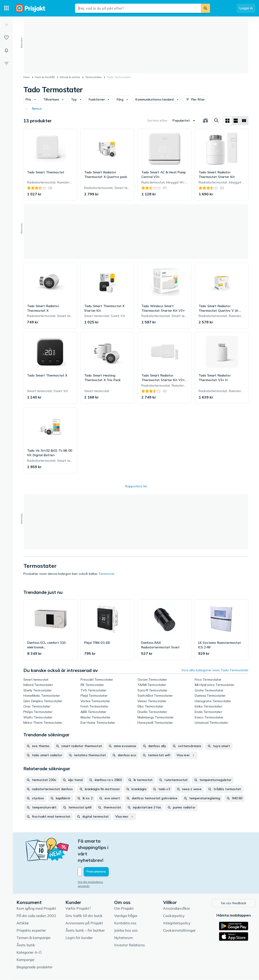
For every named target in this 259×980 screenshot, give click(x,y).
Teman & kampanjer (34, 918)
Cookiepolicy (174, 896)
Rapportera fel (136, 486)
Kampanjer (26, 940)
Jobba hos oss (126, 911)
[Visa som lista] (236, 121)
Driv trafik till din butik (84, 896)
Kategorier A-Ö (29, 933)
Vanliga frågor (126, 896)
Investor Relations (129, 925)
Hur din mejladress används (97, 863)
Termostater (94, 77)
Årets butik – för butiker (85, 911)
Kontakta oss (125, 903)
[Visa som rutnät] (227, 121)
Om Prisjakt (124, 889)
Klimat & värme (70, 77)
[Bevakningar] (6, 50)
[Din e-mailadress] (108, 852)
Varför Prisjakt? (78, 889)
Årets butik (26, 925)
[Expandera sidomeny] (6, 25)
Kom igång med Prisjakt (36, 889)
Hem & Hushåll (45, 77)
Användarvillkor (177, 889)
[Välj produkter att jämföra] (205, 121)
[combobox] (138, 8)
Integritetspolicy (177, 903)
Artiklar (23, 903)
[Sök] (205, 8)
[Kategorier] (6, 8)
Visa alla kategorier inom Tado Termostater (215, 670)
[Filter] (6, 63)
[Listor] (6, 38)
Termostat (106, 574)
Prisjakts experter (31, 911)
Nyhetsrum (123, 918)
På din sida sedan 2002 (36, 896)
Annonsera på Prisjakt (84, 903)
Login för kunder (79, 918)
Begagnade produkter (35, 947)
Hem (27, 77)
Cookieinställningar (179, 911)
